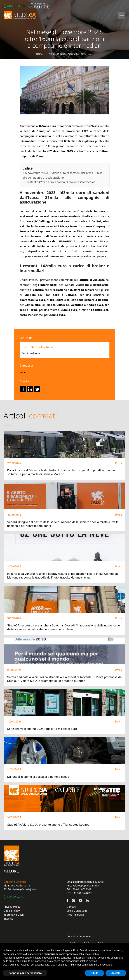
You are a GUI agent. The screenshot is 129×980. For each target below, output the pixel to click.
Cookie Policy (12, 911)
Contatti (71, 907)
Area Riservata (75, 915)
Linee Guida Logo (77, 911)
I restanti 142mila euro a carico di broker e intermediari (60, 182)
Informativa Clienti (14, 915)
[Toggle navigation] (122, 15)
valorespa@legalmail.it (86, 885)
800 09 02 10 (15, 6)
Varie (23, 372)
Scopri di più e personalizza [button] (25, 973)
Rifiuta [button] (95, 973)
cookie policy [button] (92, 954)
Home (39, 54)
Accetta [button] (116, 973)
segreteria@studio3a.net (89, 882)
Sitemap (8, 919)
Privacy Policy (12, 907)
